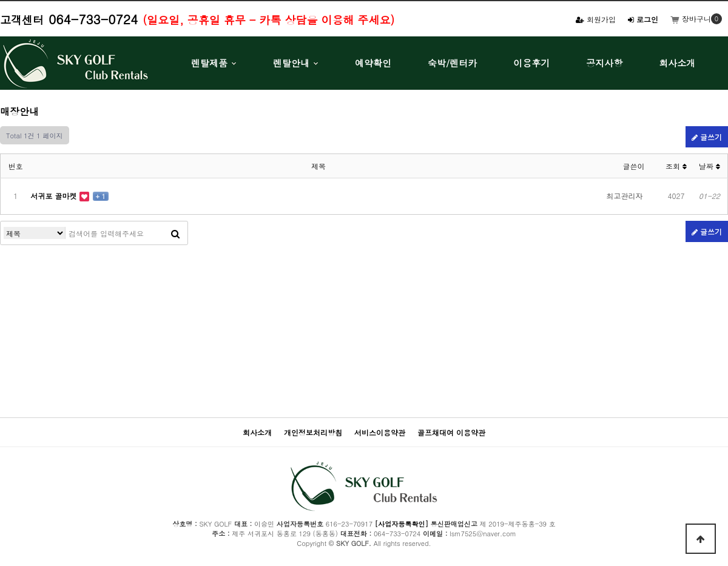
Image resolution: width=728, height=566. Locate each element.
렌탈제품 (209, 63)
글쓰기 (707, 137)
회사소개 (677, 63)
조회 (676, 166)
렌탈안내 (291, 63)
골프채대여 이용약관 (451, 432)
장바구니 (691, 19)
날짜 (709, 166)
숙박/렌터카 (452, 63)
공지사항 (604, 63)
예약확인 (373, 63)
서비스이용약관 (380, 432)
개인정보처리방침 (313, 432)
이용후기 (531, 63)
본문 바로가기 (0, 0)
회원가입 (596, 19)
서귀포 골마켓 (55, 196)
